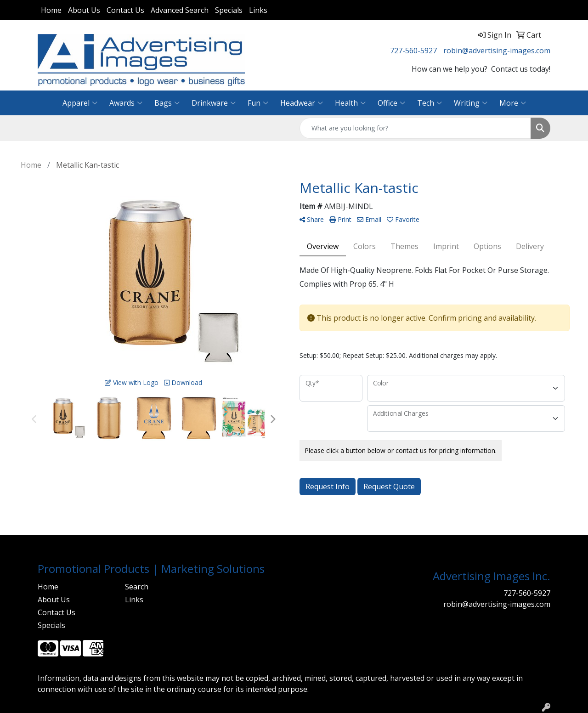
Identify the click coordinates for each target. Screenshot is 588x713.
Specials (229, 10)
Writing (471, 103)
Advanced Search (180, 10)
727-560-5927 (413, 51)
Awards (126, 103)
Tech (430, 103)
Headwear (302, 103)
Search (137, 587)
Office (391, 103)
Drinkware (214, 103)
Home (51, 10)
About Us (84, 10)
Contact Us (125, 10)
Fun (258, 103)
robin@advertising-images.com (497, 51)
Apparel (80, 103)
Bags (167, 103)
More (513, 103)
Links (258, 10)
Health (350, 103)
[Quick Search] (415, 128)
